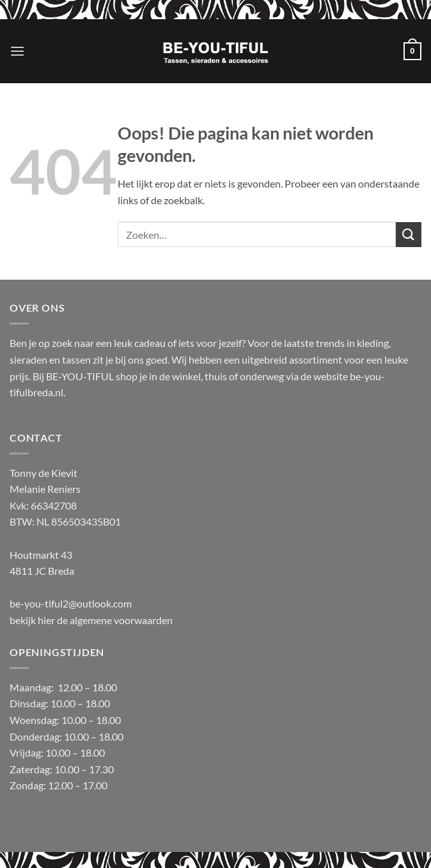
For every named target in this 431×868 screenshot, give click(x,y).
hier (47, 620)
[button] (17, 51)
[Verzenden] (409, 235)
